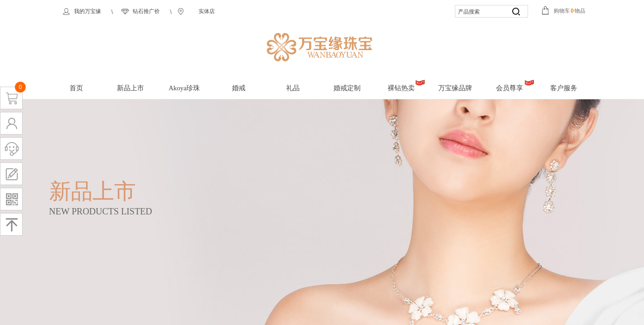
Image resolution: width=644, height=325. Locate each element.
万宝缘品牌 (455, 88)
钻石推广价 (146, 11)
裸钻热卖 (401, 88)
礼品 (293, 88)
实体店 (207, 11)
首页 (76, 88)
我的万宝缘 (88, 11)
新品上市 (130, 88)
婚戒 (239, 88)
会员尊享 (510, 88)
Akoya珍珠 (185, 88)
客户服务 (564, 88)
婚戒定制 (347, 88)
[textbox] (480, 12)
